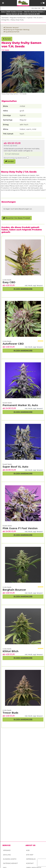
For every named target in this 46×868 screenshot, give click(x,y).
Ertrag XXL (5, 20)
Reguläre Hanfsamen (18, 18)
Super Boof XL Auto (15, 467)
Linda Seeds (7, 710)
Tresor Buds (10, 713)
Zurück (7, 39)
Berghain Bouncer (14, 590)
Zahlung (7, 855)
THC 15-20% (38, 18)
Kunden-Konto (10, 859)
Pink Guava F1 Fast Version (20, 528)
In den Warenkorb (23, 719)
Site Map (30, 855)
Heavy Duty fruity (17, 20)
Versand (7, 850)
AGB (28, 850)
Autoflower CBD (13, 344)
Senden (10, 161)
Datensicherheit (10, 863)
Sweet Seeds (7, 526)
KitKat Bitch (10, 651)
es (33, 8)
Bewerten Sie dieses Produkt (17, 218)
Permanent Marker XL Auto (20, 405)
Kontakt (30, 863)
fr (39, 8)
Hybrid (30, 18)
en (36, 8)
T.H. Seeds (5, 50)
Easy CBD (9, 282)
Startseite (5, 18)
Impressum (31, 859)
